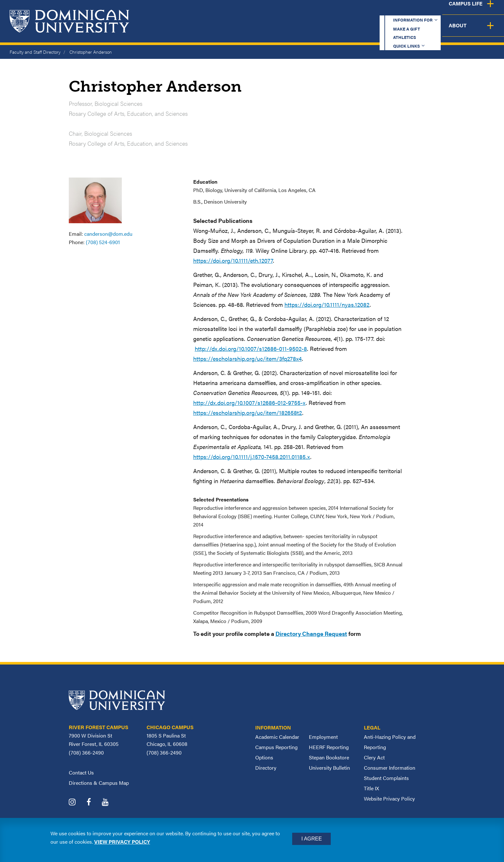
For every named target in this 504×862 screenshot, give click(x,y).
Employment (323, 737)
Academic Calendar (277, 737)
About (486, 30)
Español (461, 11)
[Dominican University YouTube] (110, 803)
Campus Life (441, 30)
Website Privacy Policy (389, 798)
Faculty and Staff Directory (35, 52)
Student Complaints (386, 778)
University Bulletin (329, 768)
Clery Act (374, 757)
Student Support (380, 30)
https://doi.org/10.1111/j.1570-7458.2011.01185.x (252, 457)
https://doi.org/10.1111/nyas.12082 (327, 304)
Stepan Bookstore (329, 757)
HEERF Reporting (329, 747)
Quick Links (413, 11)
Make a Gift (325, 11)
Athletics (369, 11)
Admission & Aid (314, 30)
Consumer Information (390, 768)
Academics (257, 30)
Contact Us (81, 772)
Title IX (371, 788)
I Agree (311, 839)
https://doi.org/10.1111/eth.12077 (233, 260)
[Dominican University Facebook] (94, 803)
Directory (266, 768)
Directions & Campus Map (99, 783)
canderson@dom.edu (108, 234)
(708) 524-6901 (103, 242)
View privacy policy (122, 842)
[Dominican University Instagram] (77, 803)
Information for (267, 11)
